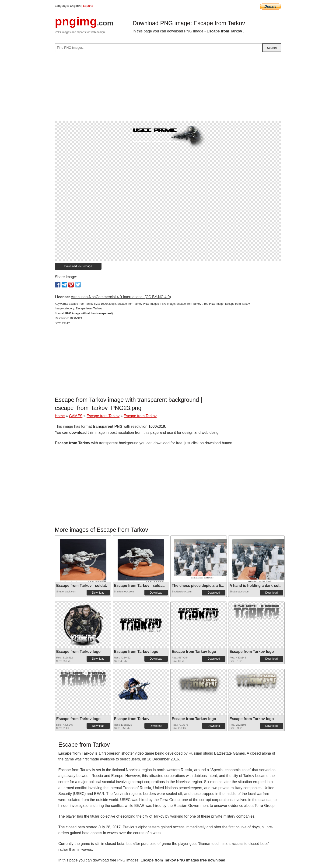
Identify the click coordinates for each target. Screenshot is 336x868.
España (88, 6)
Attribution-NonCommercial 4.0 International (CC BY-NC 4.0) (121, 297)
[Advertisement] (168, 88)
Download (98, 593)
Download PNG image (78, 266)
